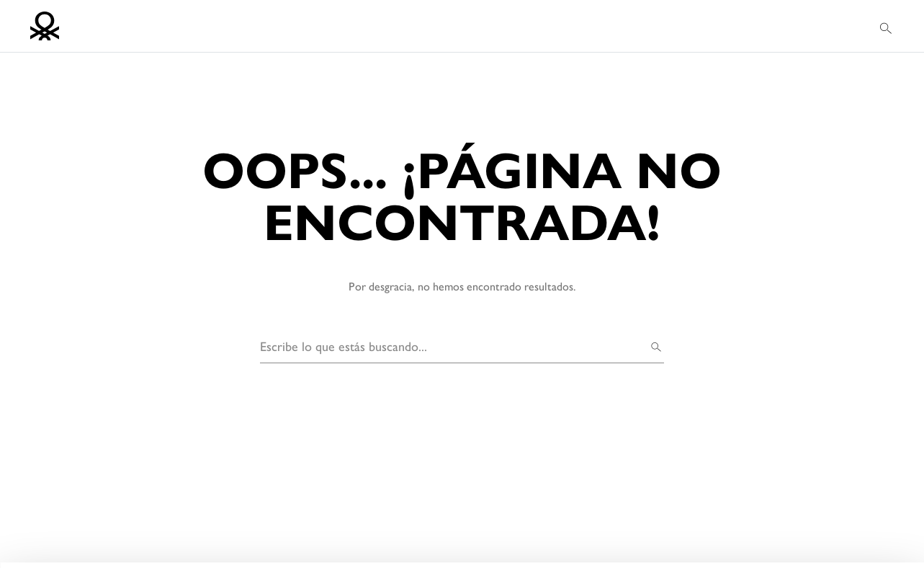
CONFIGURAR (752, 535)
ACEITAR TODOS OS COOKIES (751, 499)
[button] (887, 26)
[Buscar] (657, 346)
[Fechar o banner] (902, 479)
